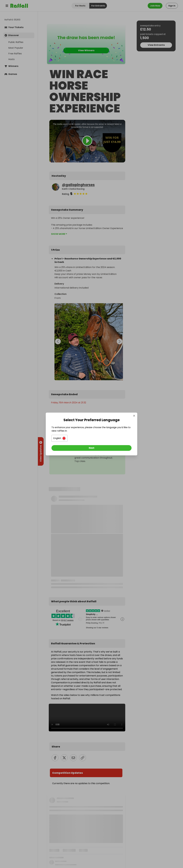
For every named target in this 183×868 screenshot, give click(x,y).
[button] (59, 438)
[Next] (91, 448)
